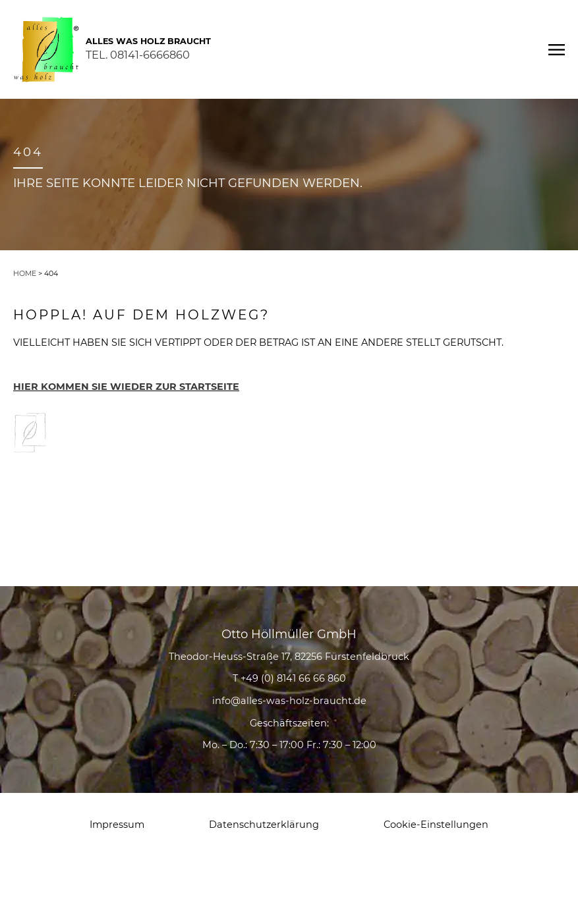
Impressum (117, 825)
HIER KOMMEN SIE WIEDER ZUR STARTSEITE (126, 387)
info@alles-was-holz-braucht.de (289, 701)
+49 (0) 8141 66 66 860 (293, 678)
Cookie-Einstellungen (436, 825)
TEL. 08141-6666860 (138, 55)
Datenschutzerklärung (264, 825)
